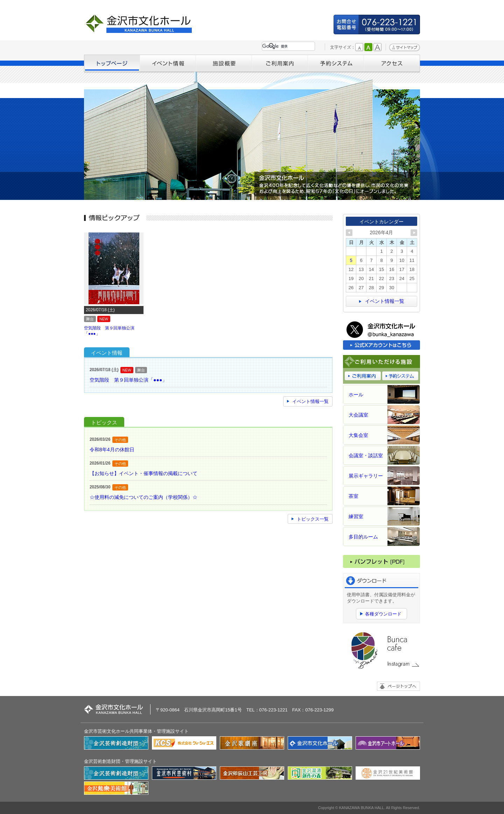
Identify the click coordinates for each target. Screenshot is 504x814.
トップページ (112, 63)
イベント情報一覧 (310, 401)
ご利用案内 (280, 63)
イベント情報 (168, 63)
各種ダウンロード (383, 614)
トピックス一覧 (313, 519)
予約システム (336, 63)
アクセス (392, 63)
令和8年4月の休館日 (112, 450)
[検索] (287, 46)
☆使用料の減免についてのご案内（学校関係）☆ (143, 497)
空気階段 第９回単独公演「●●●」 (128, 380)
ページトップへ (398, 686)
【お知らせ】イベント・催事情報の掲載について (143, 473)
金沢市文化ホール (142, 24)
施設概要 (224, 63)
